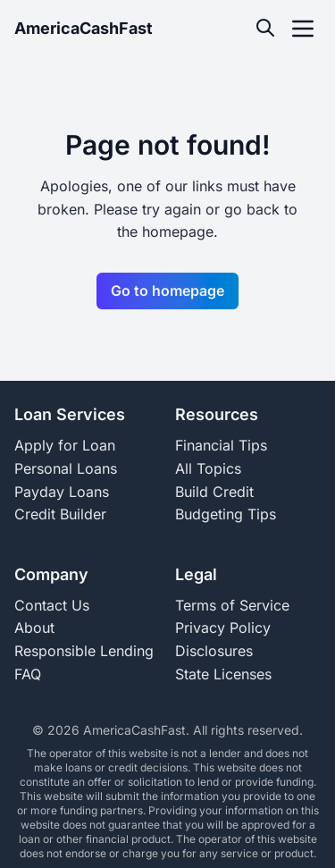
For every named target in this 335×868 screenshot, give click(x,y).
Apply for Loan (65, 445)
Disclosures (214, 651)
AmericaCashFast (84, 28)
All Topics (208, 468)
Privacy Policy (223, 628)
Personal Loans (66, 468)
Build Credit (214, 492)
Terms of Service (232, 605)
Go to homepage (167, 291)
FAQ (28, 674)
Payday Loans (62, 492)
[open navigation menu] (303, 29)
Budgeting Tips (226, 514)
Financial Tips (221, 445)
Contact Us (52, 605)
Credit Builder (60, 514)
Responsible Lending (84, 651)
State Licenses (223, 674)
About (34, 628)
